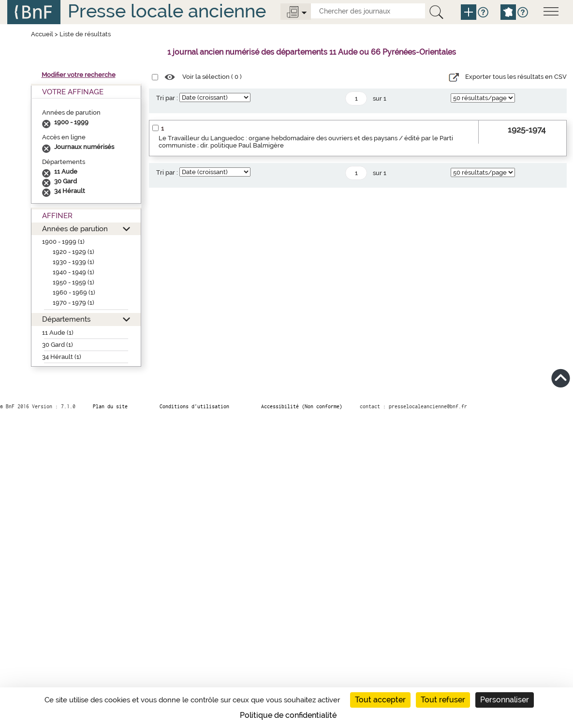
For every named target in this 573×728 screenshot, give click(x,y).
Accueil (42, 34)
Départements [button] (66, 319)
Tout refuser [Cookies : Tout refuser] (443, 700)
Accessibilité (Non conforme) (302, 406)
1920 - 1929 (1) (73, 252)
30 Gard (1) (58, 345)
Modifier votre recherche (79, 75)
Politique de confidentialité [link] (288, 715)
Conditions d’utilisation (194, 406)
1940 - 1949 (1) (73, 272)
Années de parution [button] (75, 229)
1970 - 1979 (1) (73, 303)
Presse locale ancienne (167, 11)
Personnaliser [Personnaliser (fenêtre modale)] (505, 700)
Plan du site (110, 406)
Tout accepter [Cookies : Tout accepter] (380, 700)
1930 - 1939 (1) (73, 262)
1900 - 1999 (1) (63, 242)
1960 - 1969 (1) (74, 292)
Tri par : (167, 98)
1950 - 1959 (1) (73, 282)
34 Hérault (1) (62, 357)
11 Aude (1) (58, 333)
